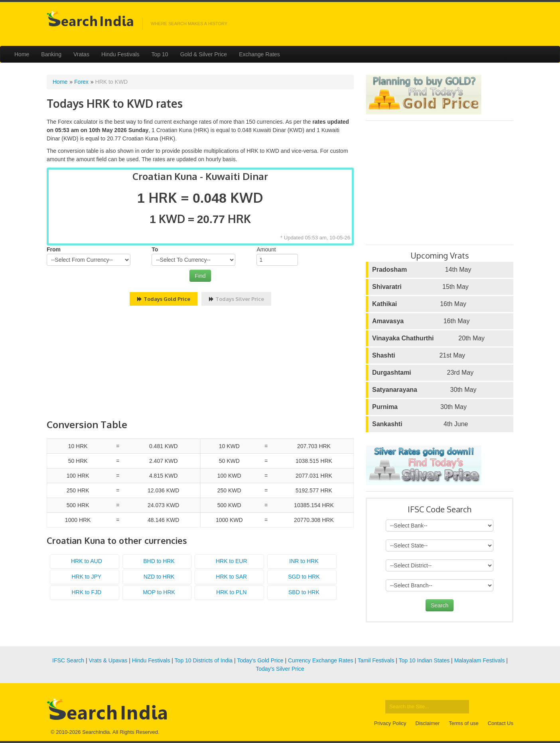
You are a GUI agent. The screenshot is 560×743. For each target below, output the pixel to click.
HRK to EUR (232, 561)
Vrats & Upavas (108, 660)
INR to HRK (304, 561)
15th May (420, 287)
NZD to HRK (159, 577)
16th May (419, 304)
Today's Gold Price (260, 660)
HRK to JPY (86, 577)
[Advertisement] (200, 364)
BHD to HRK (159, 561)
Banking (51, 54)
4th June (420, 424)
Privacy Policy (390, 723)
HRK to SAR (231, 577)
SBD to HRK (304, 592)
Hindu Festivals (120, 54)
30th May (424, 390)
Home (22, 54)
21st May (419, 356)
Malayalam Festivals (480, 660)
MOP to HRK (159, 592)
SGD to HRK (304, 577)
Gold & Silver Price (204, 54)
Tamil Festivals (376, 660)
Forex (81, 82)
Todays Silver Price (236, 299)
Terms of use (463, 723)
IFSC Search (68, 660)
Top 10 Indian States (424, 660)
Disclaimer (428, 723)
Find (200, 276)
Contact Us (501, 723)
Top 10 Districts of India (204, 660)
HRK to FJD (87, 592)
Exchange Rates (259, 54)
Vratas (81, 54)
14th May (422, 270)
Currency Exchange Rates (320, 660)
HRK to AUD (87, 561)
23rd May (423, 373)
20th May (428, 338)
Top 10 (160, 54)
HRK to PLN (231, 592)
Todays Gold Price (164, 299)
